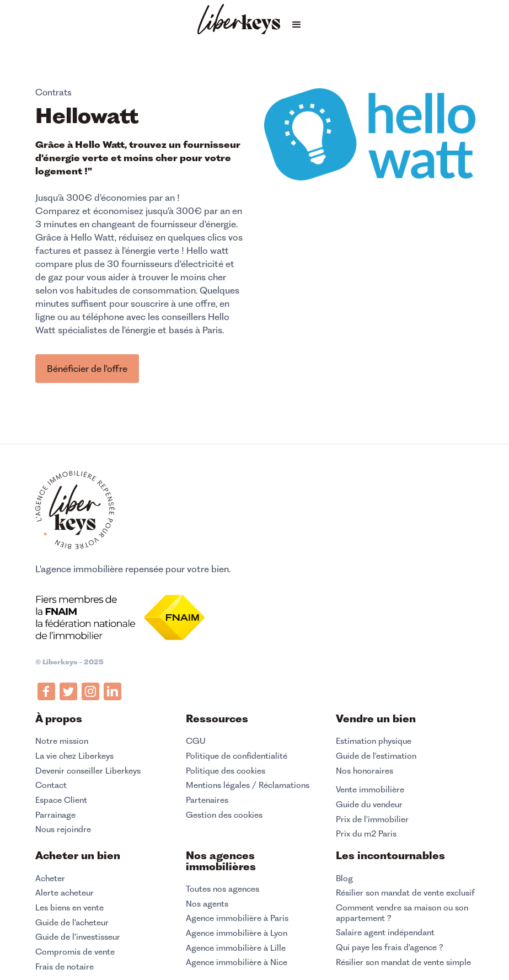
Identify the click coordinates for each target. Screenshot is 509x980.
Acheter (50, 878)
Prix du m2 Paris (366, 834)
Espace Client (61, 800)
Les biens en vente (69, 908)
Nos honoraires (365, 771)
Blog (344, 878)
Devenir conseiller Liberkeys (88, 771)
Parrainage (55, 815)
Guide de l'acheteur (72, 923)
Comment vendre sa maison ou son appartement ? (402, 913)
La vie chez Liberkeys (74, 756)
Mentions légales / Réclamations (248, 785)
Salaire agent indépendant (385, 933)
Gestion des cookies (224, 815)
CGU (196, 741)
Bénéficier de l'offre (87, 369)
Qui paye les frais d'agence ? (390, 947)
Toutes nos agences (223, 889)
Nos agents (207, 904)
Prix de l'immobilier (372, 819)
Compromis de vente (75, 952)
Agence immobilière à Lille (236, 948)
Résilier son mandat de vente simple (403, 962)
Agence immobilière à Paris (237, 918)
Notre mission (62, 741)
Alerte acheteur (65, 893)
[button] (297, 25)
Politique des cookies (226, 771)
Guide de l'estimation (376, 756)
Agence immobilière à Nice (237, 962)
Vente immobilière (370, 790)
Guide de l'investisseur (78, 937)
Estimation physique (374, 741)
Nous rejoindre (63, 829)
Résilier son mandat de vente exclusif (405, 893)
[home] (239, 21)
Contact (51, 785)
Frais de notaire (65, 967)
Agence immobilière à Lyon (237, 933)
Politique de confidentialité (237, 756)
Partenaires (207, 800)
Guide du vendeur (369, 805)
